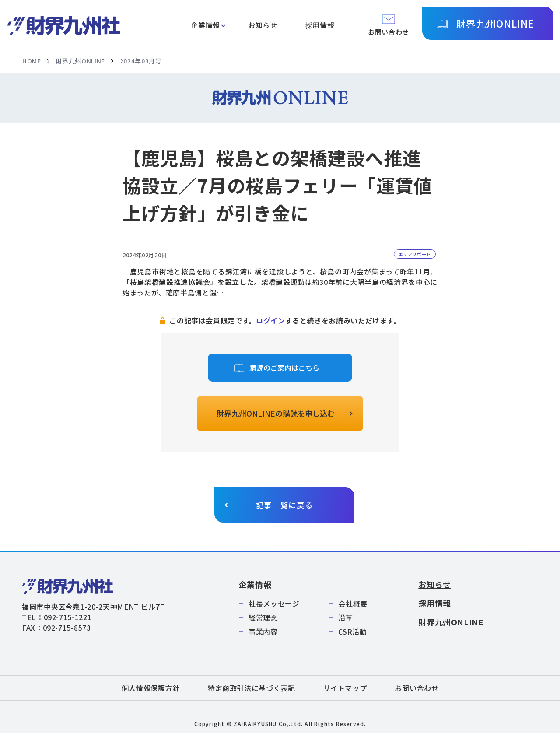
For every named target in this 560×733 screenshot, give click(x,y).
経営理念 (263, 617)
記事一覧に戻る (285, 505)
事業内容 (263, 631)
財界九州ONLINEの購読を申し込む (276, 413)
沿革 (345, 617)
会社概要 (353, 603)
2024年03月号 (141, 61)
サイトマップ (345, 688)
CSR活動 (352, 631)
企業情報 (205, 25)
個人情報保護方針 (151, 688)
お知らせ (263, 25)
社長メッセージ (274, 603)
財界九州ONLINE (495, 23)
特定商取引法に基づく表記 (252, 688)
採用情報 (320, 25)
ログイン (271, 320)
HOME (32, 61)
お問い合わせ (416, 688)
